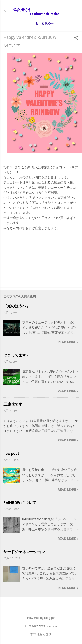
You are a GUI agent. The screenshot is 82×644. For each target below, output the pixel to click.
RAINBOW (22, 10)
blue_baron (52, 626)
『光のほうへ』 (17, 306)
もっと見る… (45, 23)
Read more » (68, 342)
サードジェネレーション (24, 552)
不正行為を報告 (41, 635)
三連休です (13, 404)
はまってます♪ (16, 355)
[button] (76, 38)
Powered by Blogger (41, 618)
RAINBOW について (20, 503)
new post (11, 453)
